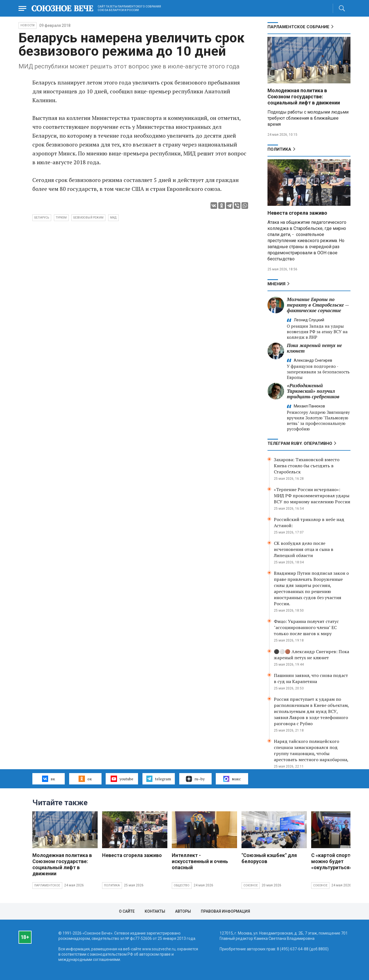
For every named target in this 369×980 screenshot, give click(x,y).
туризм (61, 218)
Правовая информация (225, 911)
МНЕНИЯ (276, 284)
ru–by (195, 779)
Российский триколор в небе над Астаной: (309, 522)
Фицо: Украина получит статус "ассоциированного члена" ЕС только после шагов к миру (306, 627)
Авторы (183, 911)
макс (232, 779)
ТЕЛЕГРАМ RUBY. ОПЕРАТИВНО (300, 443)
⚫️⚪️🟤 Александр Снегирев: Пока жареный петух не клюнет (311, 655)
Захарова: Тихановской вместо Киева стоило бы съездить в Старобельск (307, 466)
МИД (113, 218)
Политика (279, 149)
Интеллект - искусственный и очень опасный (200, 861)
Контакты (155, 911)
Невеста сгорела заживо (297, 213)
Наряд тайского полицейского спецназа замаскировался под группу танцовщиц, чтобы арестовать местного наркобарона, (311, 750)
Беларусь (42, 218)
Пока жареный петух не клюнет (314, 348)
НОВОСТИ (28, 25)
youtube (122, 779)
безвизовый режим (88, 218)
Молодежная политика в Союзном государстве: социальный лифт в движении (304, 97)
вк (49, 779)
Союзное (251, 885)
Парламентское (47, 885)
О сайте (127, 911)
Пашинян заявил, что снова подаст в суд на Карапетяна (311, 678)
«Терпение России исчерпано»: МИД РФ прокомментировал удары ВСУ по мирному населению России (312, 496)
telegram (159, 779)
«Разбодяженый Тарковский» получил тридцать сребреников (313, 391)
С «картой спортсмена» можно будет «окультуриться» (339, 861)
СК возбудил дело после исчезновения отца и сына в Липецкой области (304, 549)
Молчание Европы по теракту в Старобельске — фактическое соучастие (318, 305)
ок (85, 779)
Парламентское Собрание (298, 27)
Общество (182, 885)
